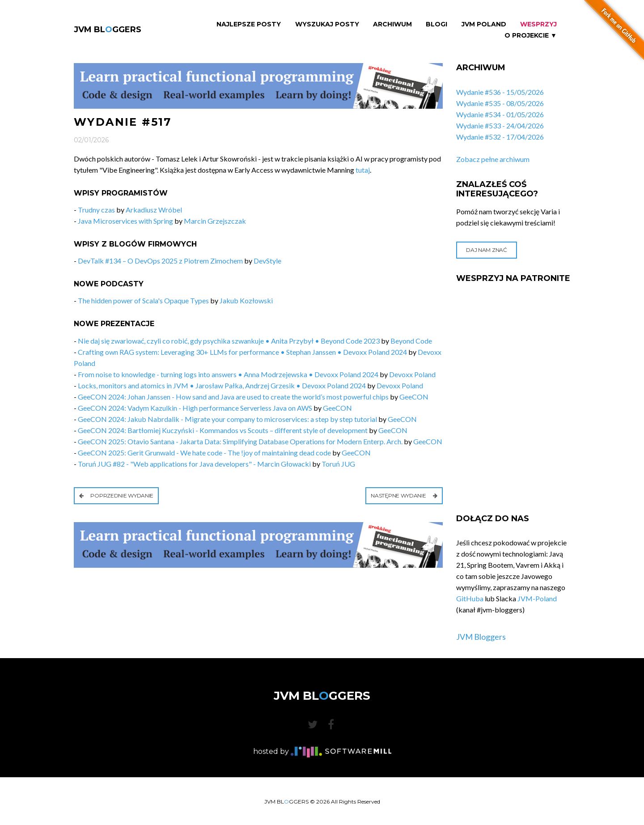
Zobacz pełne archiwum (493, 159)
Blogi (436, 24)
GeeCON (414, 397)
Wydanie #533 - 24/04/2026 (500, 125)
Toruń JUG (338, 464)
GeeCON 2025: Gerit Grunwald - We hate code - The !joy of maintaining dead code (204, 453)
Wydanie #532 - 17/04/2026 (500, 137)
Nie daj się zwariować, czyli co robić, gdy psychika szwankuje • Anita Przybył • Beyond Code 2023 (229, 341)
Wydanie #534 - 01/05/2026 (500, 114)
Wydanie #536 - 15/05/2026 (500, 92)
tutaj (363, 170)
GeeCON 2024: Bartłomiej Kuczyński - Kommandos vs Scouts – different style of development (223, 430)
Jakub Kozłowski (246, 300)
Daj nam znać (486, 250)
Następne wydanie (404, 495)
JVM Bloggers (481, 637)
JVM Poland (484, 24)
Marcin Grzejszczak (215, 221)
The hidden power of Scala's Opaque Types (143, 300)
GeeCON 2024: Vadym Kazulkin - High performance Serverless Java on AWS (195, 408)
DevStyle (267, 261)
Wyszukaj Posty (327, 24)
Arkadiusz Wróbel (154, 210)
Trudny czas (96, 210)
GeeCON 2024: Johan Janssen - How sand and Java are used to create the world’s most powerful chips (233, 397)
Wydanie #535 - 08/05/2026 (500, 103)
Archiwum (392, 24)
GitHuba (470, 598)
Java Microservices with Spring (125, 221)
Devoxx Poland (412, 374)
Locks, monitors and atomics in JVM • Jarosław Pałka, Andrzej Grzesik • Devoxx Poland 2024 (222, 385)
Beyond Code (411, 341)
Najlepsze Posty (249, 24)
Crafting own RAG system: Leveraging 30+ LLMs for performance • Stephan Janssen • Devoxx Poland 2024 (242, 352)
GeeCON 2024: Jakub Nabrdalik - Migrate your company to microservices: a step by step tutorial (227, 419)
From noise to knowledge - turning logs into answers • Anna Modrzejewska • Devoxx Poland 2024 (228, 374)
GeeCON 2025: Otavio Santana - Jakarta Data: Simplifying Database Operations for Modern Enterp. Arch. (240, 441)
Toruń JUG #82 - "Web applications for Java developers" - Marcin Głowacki (194, 464)
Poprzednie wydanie (116, 495)
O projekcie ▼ (531, 36)
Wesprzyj (538, 24)
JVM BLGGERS (108, 30)
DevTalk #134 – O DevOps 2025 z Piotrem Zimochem (160, 261)
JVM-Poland (537, 598)
